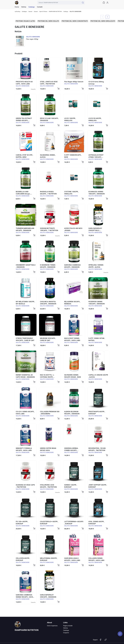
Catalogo (31, 7)
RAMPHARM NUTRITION (55, 12)
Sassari (30, 12)
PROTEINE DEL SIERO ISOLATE (48, 21)
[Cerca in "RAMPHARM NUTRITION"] (59, 3)
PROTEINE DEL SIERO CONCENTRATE (75, 21)
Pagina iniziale (68, 626)
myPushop (17, 12)
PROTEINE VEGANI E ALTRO (25, 21)
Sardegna (24, 12)
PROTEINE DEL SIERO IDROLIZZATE (103, 21)
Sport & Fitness (43, 12)
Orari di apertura (52, 626)
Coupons (66, 633)
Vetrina (65, 628)
